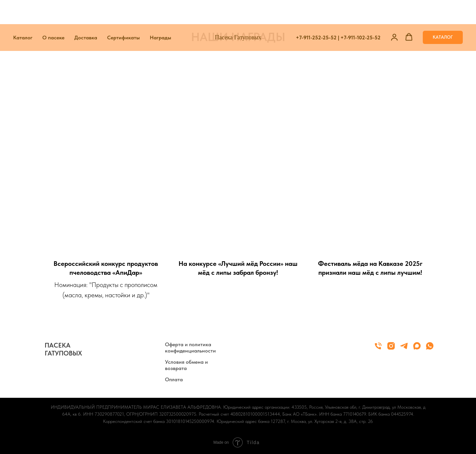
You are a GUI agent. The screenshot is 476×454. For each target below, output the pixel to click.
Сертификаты (123, 13)
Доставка (86, 13)
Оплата (174, 379)
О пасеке (53, 13)
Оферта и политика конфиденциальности (190, 348)
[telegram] (404, 349)
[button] (394, 13)
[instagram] (391, 349)
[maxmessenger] (417, 349)
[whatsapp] (430, 349)
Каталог (23, 13)
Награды (160, 13)
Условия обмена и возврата (186, 365)
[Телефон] (378, 349)
